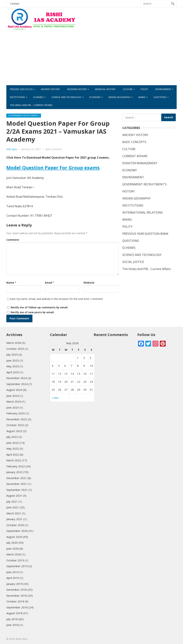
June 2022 (13, 443)
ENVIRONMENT (163, 89)
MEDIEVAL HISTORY (105, 89)
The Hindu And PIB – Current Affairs (31, 105)
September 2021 (17, 490)
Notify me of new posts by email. (33, 312)
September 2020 (17, 531)
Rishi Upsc (22, 639)
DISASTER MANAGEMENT (140, 163)
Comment (13, 240)
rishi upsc (12, 149)
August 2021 (14, 496)
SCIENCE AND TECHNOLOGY (66, 97)
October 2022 (15, 425)
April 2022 (13, 454)
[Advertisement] (122, 60)
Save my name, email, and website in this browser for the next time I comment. (57, 299)
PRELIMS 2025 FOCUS (21, 89)
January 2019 (14, 584)
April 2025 (13, 372)
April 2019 (13, 578)
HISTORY (128, 191)
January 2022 (14, 472)
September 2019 (17, 566)
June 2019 (13, 572)
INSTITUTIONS (17, 97)
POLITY (144, 89)
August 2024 (14, 390)
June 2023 (13, 407)
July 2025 (12, 354)
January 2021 (14, 519)
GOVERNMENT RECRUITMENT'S (24, 115)
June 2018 (13, 625)
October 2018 (15, 601)
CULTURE (128, 89)
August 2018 (14, 613)
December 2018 (17, 590)
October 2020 (15, 525)
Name (11, 283)
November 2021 (17, 484)
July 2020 (12, 543)
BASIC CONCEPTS (134, 142)
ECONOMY (95, 97)
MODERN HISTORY (77, 89)
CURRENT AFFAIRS (135, 156)
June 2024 (13, 396)
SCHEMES (38, 97)
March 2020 (14, 554)
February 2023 (16, 413)
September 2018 (17, 607)
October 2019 (15, 560)
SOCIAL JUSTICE (133, 262)
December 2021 (17, 478)
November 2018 (17, 596)
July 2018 (12, 619)
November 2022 (17, 419)
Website (89, 283)
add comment (54, 149)
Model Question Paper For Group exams (53, 168)
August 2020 (14, 537)
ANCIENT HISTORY (50, 89)
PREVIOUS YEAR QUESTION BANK (145, 234)
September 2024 (17, 384)
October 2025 (15, 349)
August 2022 (14, 431)
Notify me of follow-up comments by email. (39, 307)
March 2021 (14, 513)
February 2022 (16, 466)
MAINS (142, 97)
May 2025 (13, 366)
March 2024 (14, 401)
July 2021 (12, 501)
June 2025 (13, 360)
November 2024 (17, 378)
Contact (15, 4)
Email (50, 283)
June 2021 (13, 507)
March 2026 (14, 343)
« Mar (55, 398)
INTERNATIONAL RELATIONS (143, 212)
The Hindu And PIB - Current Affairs (147, 269)
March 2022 (14, 460)
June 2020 (13, 549)
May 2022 (13, 449)
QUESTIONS (160, 97)
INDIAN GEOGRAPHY (119, 97)
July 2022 (12, 437)
